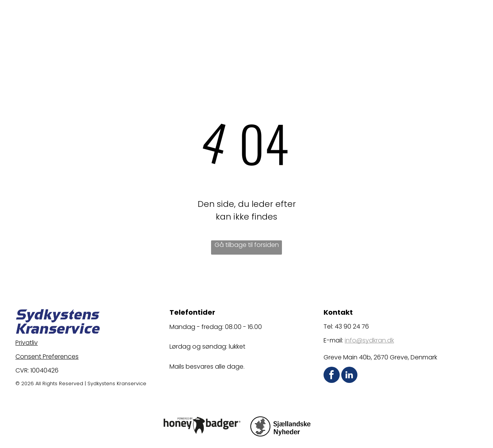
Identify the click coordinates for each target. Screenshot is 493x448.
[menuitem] (180, 18)
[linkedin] (349, 376)
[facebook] (332, 376)
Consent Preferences (47, 357)
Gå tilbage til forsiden (247, 245)
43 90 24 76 (352, 326)
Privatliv (27, 343)
